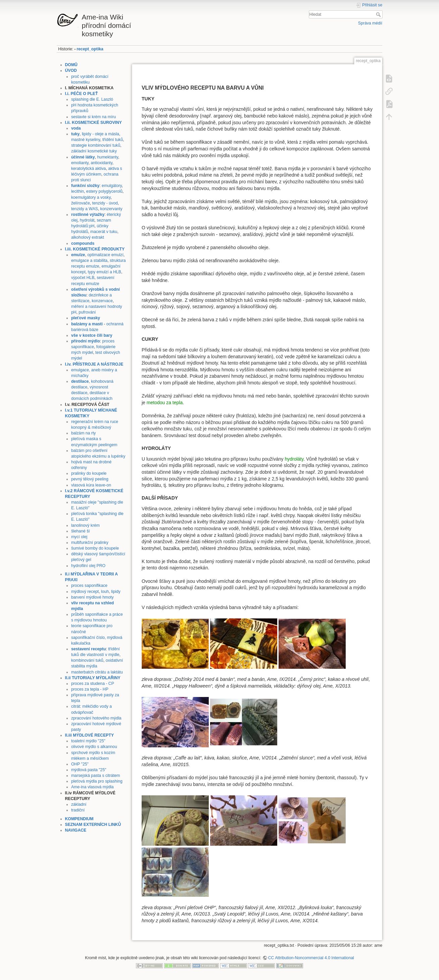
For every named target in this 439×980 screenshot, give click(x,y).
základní (79, 804)
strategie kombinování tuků (96, 145)
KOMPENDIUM (79, 819)
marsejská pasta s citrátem (96, 776)
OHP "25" (80, 764)
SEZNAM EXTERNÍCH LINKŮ (93, 825)
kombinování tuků (87, 660)
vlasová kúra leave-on (91, 485)
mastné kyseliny (86, 140)
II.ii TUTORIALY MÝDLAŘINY (93, 678)
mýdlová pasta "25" (89, 770)
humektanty (108, 157)
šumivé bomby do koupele (95, 548)
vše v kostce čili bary (92, 335)
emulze (78, 255)
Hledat (379, 14)
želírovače (81, 203)
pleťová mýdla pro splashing (97, 781)
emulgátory (112, 186)
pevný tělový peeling (90, 479)
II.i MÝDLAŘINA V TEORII (90, 574)
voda (76, 128)
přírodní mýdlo (86, 341)
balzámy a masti (87, 324)
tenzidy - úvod (105, 203)
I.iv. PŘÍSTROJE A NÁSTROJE (94, 364)
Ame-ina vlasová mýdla (92, 787)
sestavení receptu (89, 649)
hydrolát (87, 220)
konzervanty (111, 209)
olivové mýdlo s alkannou (94, 747)
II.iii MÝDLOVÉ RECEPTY (90, 735)
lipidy (116, 592)
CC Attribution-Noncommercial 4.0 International (311, 958)
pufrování (87, 312)
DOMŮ (71, 65)
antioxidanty (101, 163)
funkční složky (85, 186)
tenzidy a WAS (85, 209)
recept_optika (90, 49)
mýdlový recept (85, 592)
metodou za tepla (165, 403)
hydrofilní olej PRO (88, 566)
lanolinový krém (85, 525)
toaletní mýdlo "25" (88, 741)
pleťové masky (86, 318)
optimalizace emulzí (105, 255)
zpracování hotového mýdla (96, 718)
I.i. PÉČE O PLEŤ (82, 94)
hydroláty (294, 459)
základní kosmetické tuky (94, 151)
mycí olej (79, 537)
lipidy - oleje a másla (101, 134)
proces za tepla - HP (90, 689)
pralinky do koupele (89, 473)
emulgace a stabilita (89, 261)
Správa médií (370, 23)
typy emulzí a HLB (105, 272)
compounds (83, 243)
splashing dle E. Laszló (92, 99)
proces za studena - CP (93, 684)
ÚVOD (71, 71)
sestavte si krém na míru (93, 117)
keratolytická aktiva (89, 169)
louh (105, 592)
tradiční (78, 810)
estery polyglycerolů (104, 191)
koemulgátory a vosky (91, 197)
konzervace (102, 301)
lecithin (78, 191)
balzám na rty (84, 433)
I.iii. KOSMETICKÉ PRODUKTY (95, 249)
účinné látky (83, 157)
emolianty (80, 163)
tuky (75, 134)
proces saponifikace (89, 586)
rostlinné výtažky (88, 215)
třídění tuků (113, 140)
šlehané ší (81, 531)
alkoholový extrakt (88, 237)
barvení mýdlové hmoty (92, 597)
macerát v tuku (104, 232)
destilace (80, 381)
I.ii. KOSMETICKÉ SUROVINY (93, 123)
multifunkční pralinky (90, 543)
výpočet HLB (83, 278)
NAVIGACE (76, 830)
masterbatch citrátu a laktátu (97, 672)
